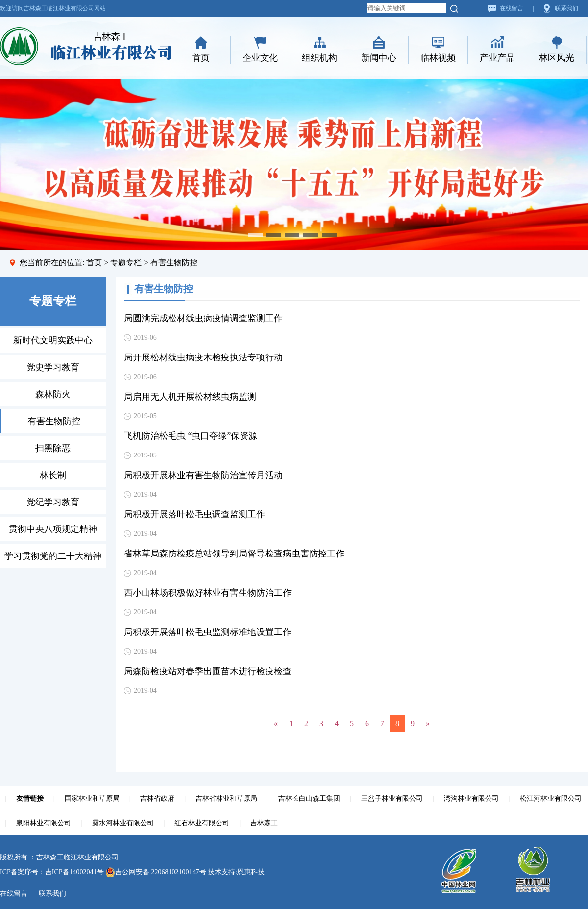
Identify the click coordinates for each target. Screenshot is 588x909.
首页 (201, 58)
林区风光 (557, 58)
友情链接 (30, 798)
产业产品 (497, 58)
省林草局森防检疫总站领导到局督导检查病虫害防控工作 (234, 554)
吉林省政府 (157, 798)
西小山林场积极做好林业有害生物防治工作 (208, 593)
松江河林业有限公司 (551, 798)
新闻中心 (379, 58)
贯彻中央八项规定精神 (53, 529)
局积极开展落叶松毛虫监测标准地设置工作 (208, 632)
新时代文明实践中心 (53, 340)
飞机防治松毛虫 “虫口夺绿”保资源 (191, 436)
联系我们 (566, 8)
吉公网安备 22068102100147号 (156, 872)
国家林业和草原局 (92, 798)
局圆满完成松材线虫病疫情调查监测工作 (203, 318)
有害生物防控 (54, 421)
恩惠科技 (251, 872)
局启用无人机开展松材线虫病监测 (190, 397)
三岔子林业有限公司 (392, 798)
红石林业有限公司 (202, 823)
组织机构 (319, 58)
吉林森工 (264, 823)
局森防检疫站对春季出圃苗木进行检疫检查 (208, 671)
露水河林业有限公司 (123, 823)
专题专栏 (126, 263)
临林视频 (438, 58)
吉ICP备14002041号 (74, 872)
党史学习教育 (53, 367)
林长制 (53, 475)
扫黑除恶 (53, 448)
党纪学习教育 (53, 502)
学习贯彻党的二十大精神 (53, 556)
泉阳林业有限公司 (44, 823)
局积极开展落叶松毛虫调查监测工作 (195, 514)
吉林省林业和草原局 (226, 798)
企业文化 (260, 58)
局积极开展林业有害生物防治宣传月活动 (203, 475)
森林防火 (53, 394)
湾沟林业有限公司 (471, 798)
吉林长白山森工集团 (309, 798)
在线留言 (512, 8)
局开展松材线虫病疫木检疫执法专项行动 (203, 357)
